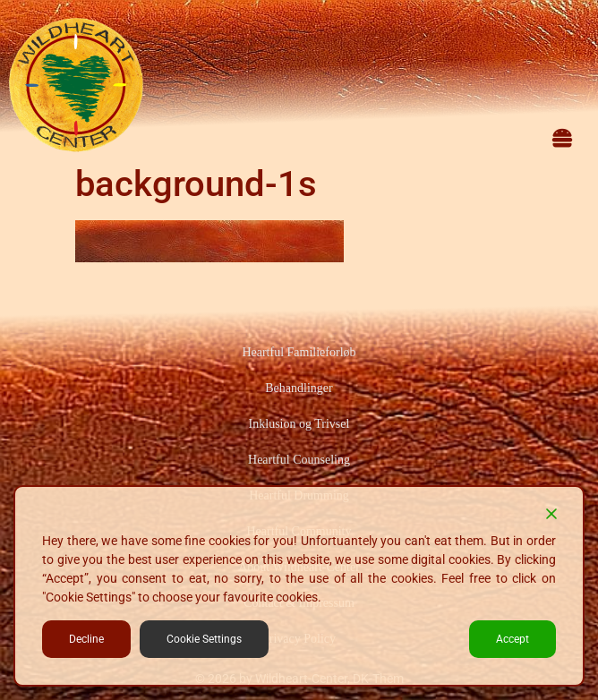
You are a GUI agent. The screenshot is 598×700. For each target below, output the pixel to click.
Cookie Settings (204, 639)
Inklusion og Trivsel (299, 424)
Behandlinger (299, 388)
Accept (513, 639)
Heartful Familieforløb (299, 352)
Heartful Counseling (299, 460)
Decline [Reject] (86, 639)
